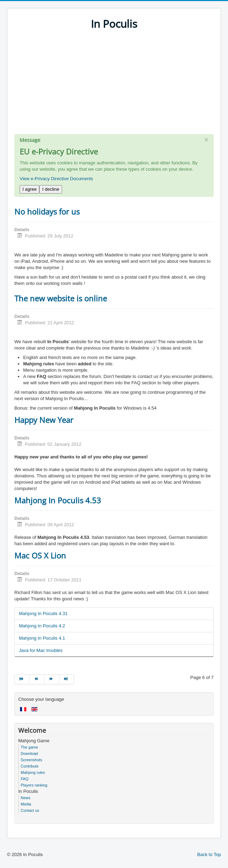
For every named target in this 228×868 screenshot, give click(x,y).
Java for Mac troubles (41, 650)
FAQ (25, 779)
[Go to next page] (52, 679)
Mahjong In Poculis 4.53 (58, 500)
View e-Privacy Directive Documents (56, 179)
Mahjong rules (33, 772)
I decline (51, 189)
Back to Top (209, 854)
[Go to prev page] (37, 679)
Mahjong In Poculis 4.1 (42, 638)
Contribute (30, 766)
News (26, 798)
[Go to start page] (22, 679)
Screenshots (31, 760)
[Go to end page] (67, 679)
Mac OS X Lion (40, 555)
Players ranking (34, 785)
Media (26, 804)
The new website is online (61, 298)
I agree (29, 189)
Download (29, 753)
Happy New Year (44, 420)
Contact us (30, 810)
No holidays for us (47, 211)
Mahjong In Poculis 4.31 (43, 614)
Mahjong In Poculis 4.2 (42, 626)
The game (29, 747)
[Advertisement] (114, 85)
